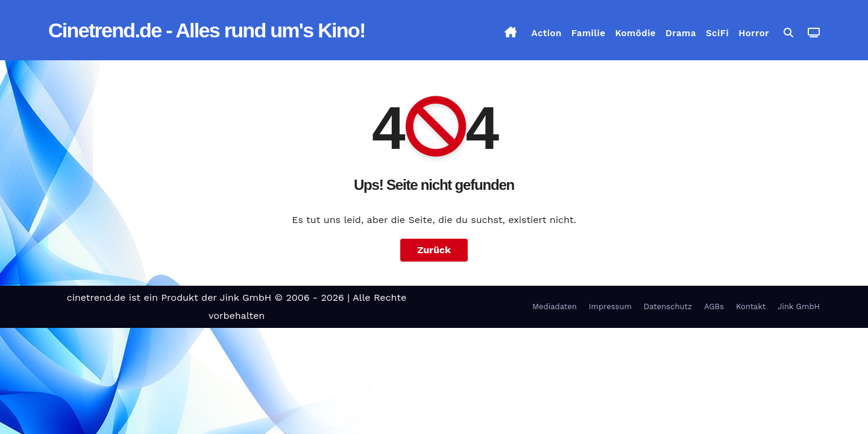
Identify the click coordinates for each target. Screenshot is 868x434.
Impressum (610, 307)
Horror (754, 33)
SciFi (717, 33)
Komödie (636, 33)
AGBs (714, 307)
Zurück (434, 250)
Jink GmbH (799, 307)
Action (547, 33)
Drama (681, 33)
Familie (589, 33)
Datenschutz (668, 307)
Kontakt (751, 307)
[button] (788, 33)
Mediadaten (555, 307)
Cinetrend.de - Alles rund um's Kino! (207, 30)
